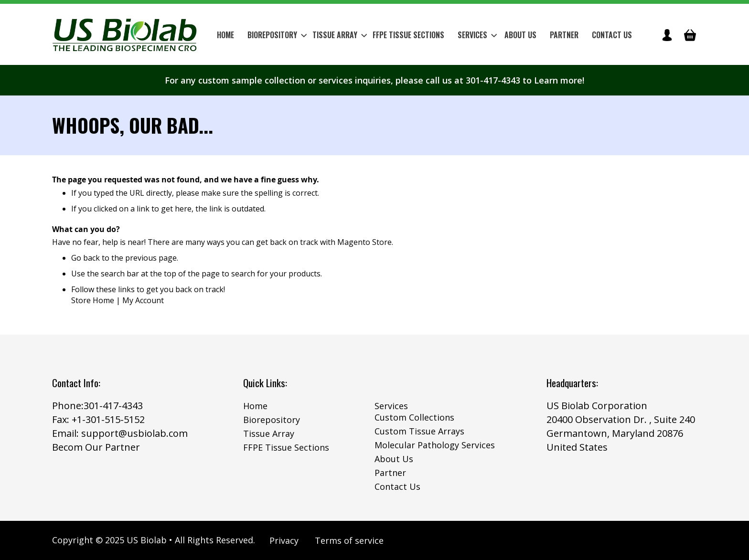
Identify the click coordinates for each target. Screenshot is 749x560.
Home (255, 406)
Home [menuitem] (225, 35)
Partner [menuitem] (564, 35)
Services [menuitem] (477, 35)
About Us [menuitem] (520, 35)
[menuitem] (274, 35)
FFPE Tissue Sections (286, 447)
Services (391, 406)
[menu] (424, 35)
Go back (86, 258)
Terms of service (349, 540)
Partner (390, 473)
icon (667, 35)
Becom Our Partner (96, 447)
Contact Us (397, 486)
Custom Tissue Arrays (419, 431)
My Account (143, 300)
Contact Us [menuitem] (612, 35)
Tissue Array (269, 433)
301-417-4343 (113, 406)
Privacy (284, 540)
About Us (394, 459)
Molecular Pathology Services (435, 445)
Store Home (93, 300)
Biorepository (272, 420)
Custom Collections (414, 417)
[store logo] (125, 34)
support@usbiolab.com (134, 433)
